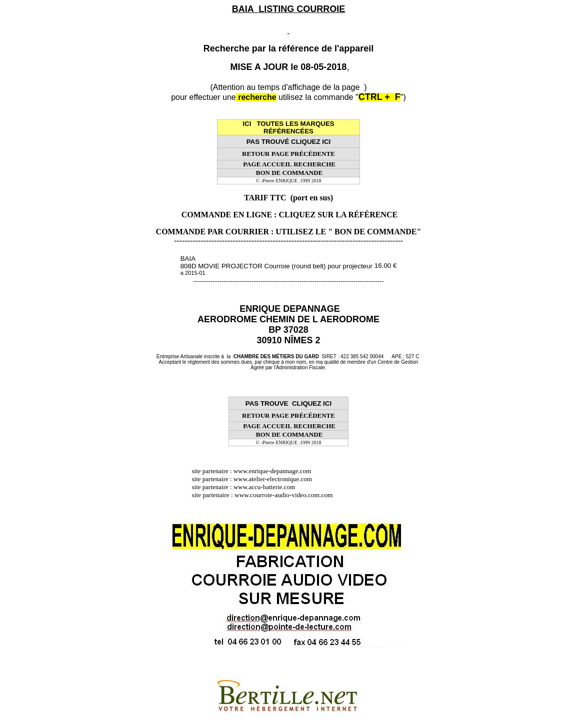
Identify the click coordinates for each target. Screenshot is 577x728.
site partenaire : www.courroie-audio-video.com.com (265, 495)
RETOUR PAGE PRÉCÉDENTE (288, 154)
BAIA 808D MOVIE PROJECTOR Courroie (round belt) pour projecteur (276, 265)
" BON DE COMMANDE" (374, 232)
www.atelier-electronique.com (273, 479)
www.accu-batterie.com (267, 487)
